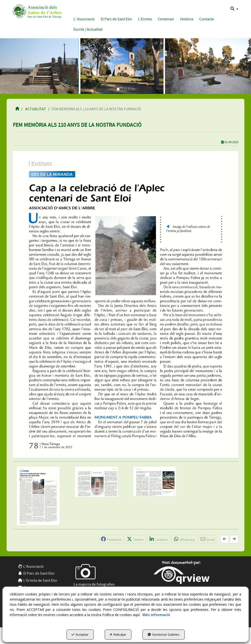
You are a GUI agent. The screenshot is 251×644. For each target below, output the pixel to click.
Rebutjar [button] (118, 634)
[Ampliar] (38, 496)
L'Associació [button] (31, 567)
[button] (36, 11)
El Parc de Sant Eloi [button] (36, 573)
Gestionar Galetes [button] (163, 634)
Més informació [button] (156, 615)
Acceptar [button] (80, 634)
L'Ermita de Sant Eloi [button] (37, 581)
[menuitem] (234, 9)
